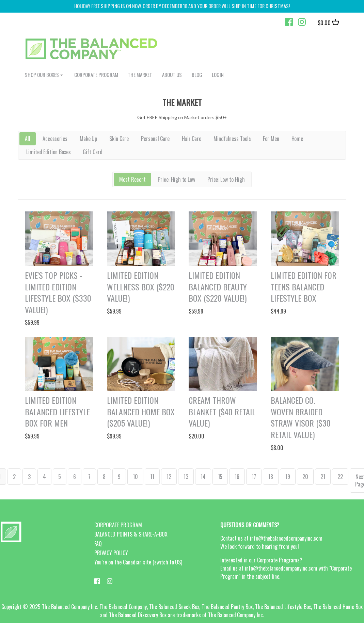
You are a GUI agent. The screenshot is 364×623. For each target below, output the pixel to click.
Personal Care (155, 139)
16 (237, 477)
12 (169, 477)
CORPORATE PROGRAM (96, 75)
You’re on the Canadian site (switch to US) (138, 562)
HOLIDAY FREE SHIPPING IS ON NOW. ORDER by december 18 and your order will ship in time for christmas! (182, 6)
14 (203, 477)
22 (340, 477)
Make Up (89, 139)
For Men (271, 139)
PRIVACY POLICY (111, 553)
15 (220, 477)
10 (135, 477)
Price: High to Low (177, 179)
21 (323, 477)
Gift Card (93, 152)
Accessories (55, 139)
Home (297, 139)
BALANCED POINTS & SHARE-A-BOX (131, 534)
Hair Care (192, 139)
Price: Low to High (226, 179)
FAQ (98, 544)
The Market (140, 75)
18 (271, 477)
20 (305, 477)
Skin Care (119, 139)
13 (186, 477)
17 (254, 477)
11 (152, 477)
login (218, 75)
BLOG (197, 75)
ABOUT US (172, 75)
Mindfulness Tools (232, 139)
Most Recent (132, 179)
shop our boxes (42, 75)
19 (288, 477)
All (28, 139)
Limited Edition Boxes (49, 152)
